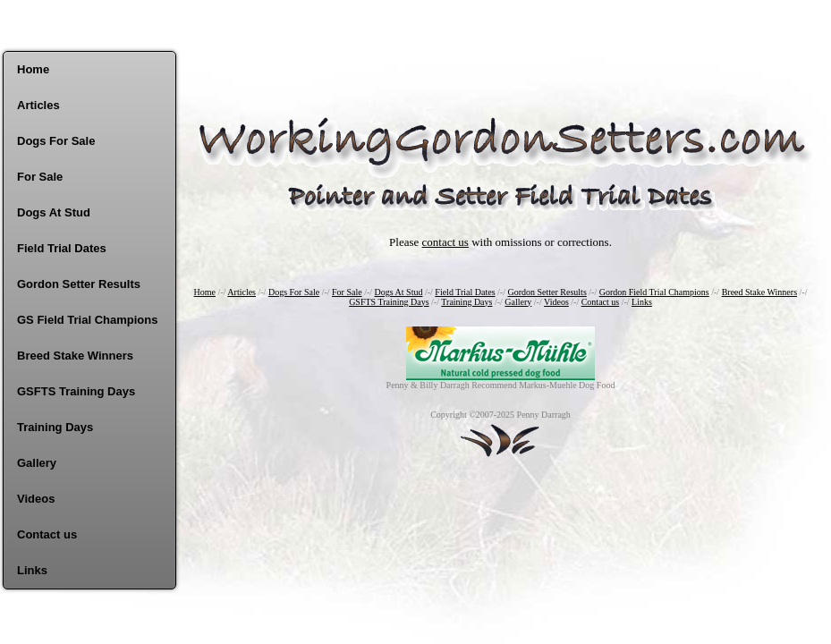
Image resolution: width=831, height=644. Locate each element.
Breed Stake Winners (75, 356)
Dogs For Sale (56, 141)
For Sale (40, 177)
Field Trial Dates (62, 248)
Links (32, 570)
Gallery (37, 463)
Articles (38, 105)
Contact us (47, 534)
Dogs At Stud (54, 212)
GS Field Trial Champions (87, 320)
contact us (445, 242)
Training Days (55, 427)
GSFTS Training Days (76, 391)
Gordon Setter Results (79, 284)
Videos (36, 499)
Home (33, 69)
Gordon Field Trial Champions (654, 292)
